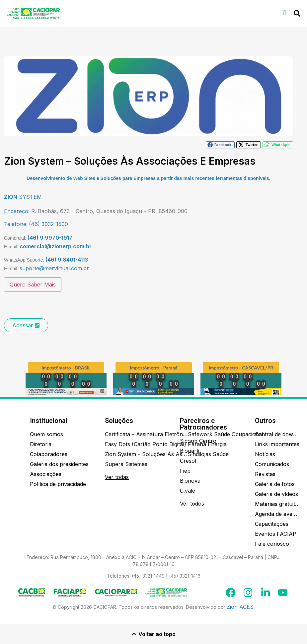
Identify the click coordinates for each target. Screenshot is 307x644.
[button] (285, 13)
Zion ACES (240, 607)
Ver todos (192, 504)
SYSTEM (23, 197)
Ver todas (117, 477)
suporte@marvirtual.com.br (54, 268)
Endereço (16, 211)
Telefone (15, 224)
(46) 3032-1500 (48, 224)
